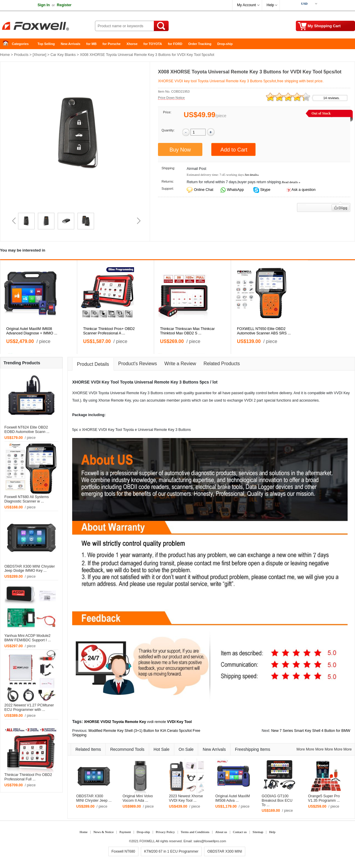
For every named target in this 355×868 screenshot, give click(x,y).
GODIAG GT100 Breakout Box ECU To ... (277, 801)
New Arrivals (70, 44)
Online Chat (203, 190)
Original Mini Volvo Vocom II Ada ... (138, 798)
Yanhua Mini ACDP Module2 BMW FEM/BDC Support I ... (28, 638)
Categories (20, 44)
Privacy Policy (165, 832)
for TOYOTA (153, 44)
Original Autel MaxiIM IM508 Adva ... (233, 798)
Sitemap (258, 832)
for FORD (175, 44)
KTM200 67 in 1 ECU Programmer (171, 851)
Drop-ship (225, 44)
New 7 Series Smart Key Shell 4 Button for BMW (311, 731)
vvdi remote (156, 722)
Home (7, 44)
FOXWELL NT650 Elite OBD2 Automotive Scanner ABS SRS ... (264, 331)
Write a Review (180, 364)
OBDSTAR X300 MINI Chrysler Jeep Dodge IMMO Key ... (30, 569)
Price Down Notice (171, 98)
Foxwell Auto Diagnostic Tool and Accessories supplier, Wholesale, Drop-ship (47, 27)
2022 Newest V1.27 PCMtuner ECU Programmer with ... (29, 707)
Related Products (222, 364)
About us (221, 832)
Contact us (240, 832)
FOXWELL (147, 841)
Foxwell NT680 (123, 851)
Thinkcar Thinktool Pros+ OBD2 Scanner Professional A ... (109, 331)
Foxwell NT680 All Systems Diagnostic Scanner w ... (27, 499)
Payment (125, 832)
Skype (265, 190)
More (301, 749)
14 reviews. (332, 98)
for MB (92, 44)
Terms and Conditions (195, 832)
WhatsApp (235, 190)
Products (21, 55)
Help (270, 5)
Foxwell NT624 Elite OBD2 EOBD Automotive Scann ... (27, 430)
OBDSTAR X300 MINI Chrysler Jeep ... (94, 798)
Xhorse (132, 44)
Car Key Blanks (63, 55)
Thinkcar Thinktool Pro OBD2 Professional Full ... (28, 777)
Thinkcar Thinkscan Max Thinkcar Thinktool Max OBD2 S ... (187, 331)
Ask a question (303, 190)
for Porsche (111, 44)
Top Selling (46, 44)
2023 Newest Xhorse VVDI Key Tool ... (186, 798)
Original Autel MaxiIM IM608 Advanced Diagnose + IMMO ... (32, 331)
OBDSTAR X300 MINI (225, 851)
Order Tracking (200, 44)
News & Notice (104, 832)
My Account (246, 5)
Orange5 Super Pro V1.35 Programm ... (324, 798)
